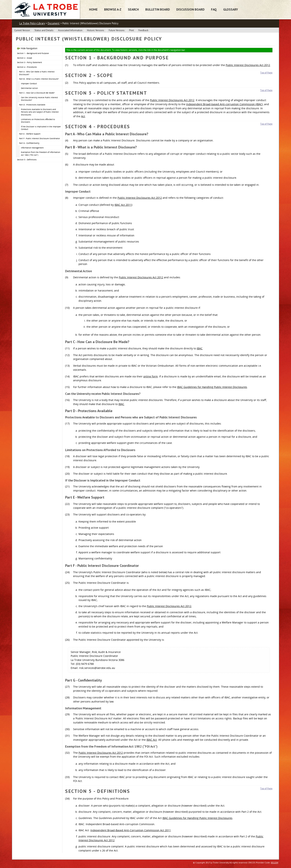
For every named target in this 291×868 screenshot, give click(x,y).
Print (131, 30)
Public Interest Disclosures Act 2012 (248, 65)
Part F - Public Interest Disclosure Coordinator (40, 138)
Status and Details (44, 30)
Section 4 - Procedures (27, 67)
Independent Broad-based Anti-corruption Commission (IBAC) (224, 104)
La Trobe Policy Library (32, 23)
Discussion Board (190, 9)
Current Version (22, 30)
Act (83, 116)
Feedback (143, 30)
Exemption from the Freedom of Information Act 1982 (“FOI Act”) (41, 154)
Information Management (32, 148)
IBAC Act (152, 740)
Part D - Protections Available (32, 105)
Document (54, 23)
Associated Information (70, 30)
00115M (275, 863)
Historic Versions (96, 30)
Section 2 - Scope (25, 58)
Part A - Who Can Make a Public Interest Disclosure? (37, 73)
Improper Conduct (29, 83)
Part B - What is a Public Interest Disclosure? (39, 79)
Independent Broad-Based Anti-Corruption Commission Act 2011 (131, 830)
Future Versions (117, 30)
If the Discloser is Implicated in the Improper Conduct (41, 128)
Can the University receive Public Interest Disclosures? (39, 99)
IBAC (200, 348)
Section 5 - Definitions (27, 160)
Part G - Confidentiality (29, 143)
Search (133, 9)
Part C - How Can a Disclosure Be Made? (37, 93)
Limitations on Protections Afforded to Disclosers (38, 121)
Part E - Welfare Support (30, 134)
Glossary (231, 9)
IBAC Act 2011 (123, 205)
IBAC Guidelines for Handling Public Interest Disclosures (212, 387)
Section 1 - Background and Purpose (33, 53)
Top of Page (266, 73)
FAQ (214, 9)
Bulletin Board (158, 9)
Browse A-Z (113, 9)
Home (93, 9)
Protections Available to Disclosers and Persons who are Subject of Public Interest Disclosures (40, 112)
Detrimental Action (29, 88)
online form (151, 376)
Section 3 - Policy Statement (30, 62)
